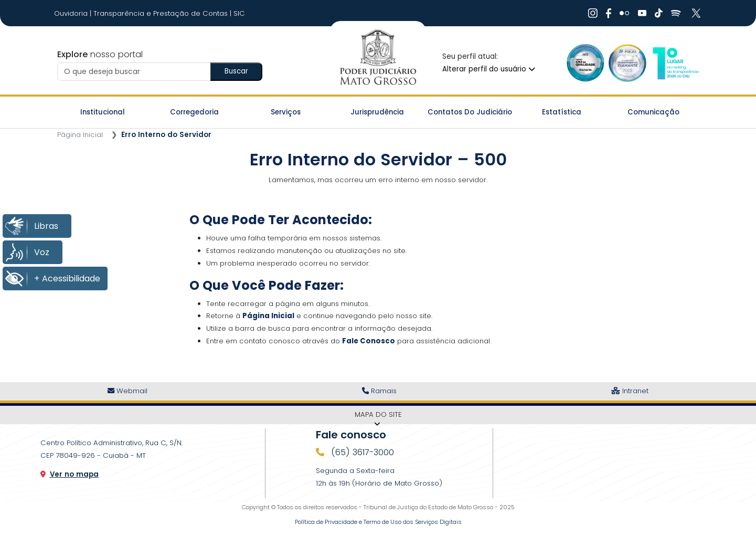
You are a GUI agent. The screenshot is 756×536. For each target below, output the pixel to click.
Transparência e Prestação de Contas (162, 13)
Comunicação (653, 112)
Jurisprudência (377, 112)
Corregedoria (194, 112)
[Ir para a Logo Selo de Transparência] (627, 63)
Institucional (103, 112)
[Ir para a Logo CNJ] (675, 63)
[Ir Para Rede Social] (593, 13)
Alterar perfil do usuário (489, 69)
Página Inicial (80, 135)
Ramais (379, 391)
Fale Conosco (369, 341)
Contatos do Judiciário (470, 112)
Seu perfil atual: (470, 56)
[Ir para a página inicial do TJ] (378, 58)
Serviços (286, 112)
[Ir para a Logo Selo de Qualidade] (585, 63)
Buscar (236, 71)
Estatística (562, 112)
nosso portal (100, 54)
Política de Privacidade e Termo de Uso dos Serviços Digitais (378, 522)
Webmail (127, 391)
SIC (239, 13)
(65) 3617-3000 (361, 452)
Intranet (630, 391)
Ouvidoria (72, 13)
